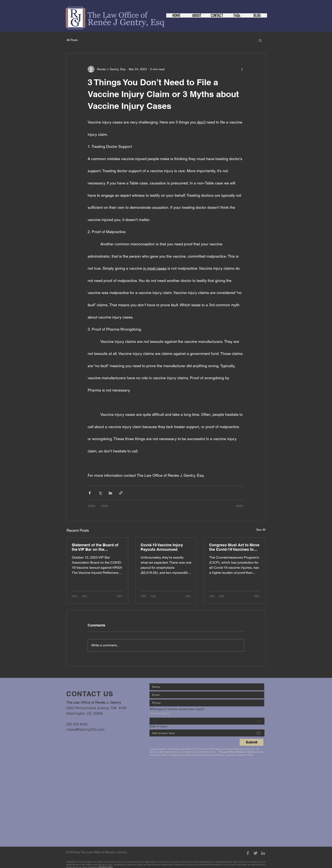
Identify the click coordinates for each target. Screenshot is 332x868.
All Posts (72, 40)
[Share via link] (121, 493)
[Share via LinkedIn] (110, 493)
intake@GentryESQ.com (85, 729)
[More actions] (242, 69)
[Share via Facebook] (90, 493)
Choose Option (160, 713)
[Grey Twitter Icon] (255, 853)
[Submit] (252, 742)
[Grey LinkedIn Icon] (263, 853)
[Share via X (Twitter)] (100, 493)
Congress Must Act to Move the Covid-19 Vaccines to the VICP (234, 547)
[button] (260, 40)
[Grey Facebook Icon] (248, 853)
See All (261, 530)
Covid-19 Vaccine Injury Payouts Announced (162, 547)
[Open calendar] (259, 733)
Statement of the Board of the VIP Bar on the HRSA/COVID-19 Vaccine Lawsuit (95, 547)
